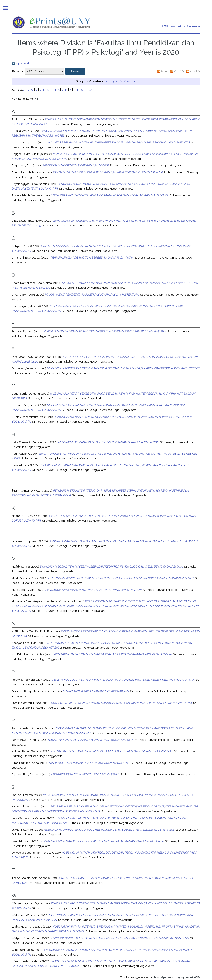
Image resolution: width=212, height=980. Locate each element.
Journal (176, 26)
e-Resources (192, 26)
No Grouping (128, 81)
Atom (164, 71)
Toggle (8, 8)
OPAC (165, 26)
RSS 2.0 (195, 71)
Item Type (111, 81)
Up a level (23, 63)
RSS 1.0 (179, 71)
